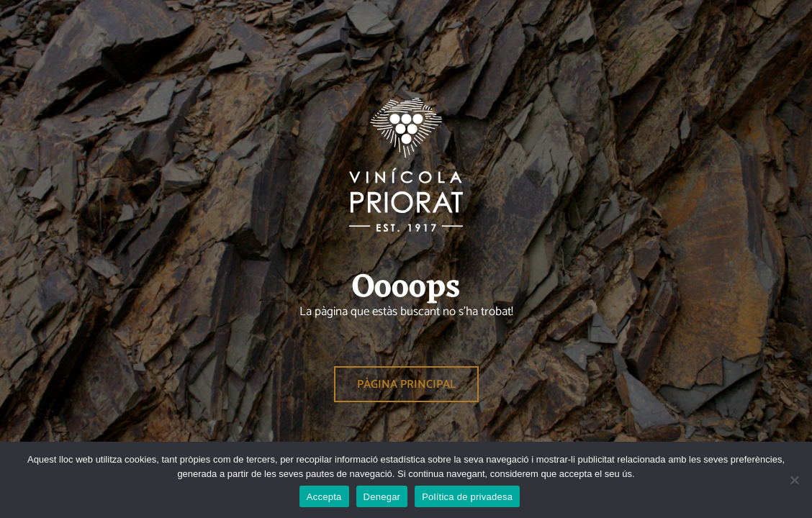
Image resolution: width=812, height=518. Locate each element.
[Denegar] (794, 480)
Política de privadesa (467, 497)
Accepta (324, 497)
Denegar (382, 497)
